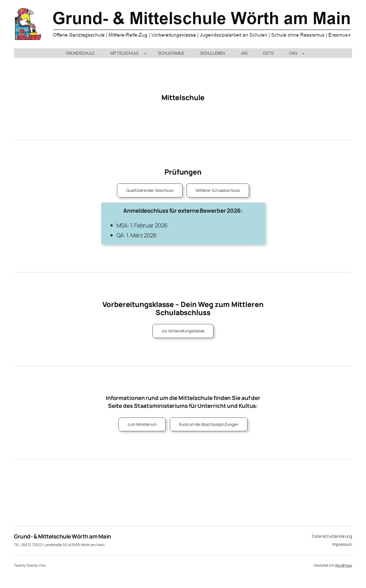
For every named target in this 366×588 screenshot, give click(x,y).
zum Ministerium (142, 424)
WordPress (344, 565)
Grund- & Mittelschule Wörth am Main (63, 536)
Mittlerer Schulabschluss (218, 190)
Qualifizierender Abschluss (150, 190)
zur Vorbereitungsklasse (183, 331)
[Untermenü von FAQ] (303, 53)
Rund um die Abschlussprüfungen (209, 424)
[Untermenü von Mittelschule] (145, 53)
